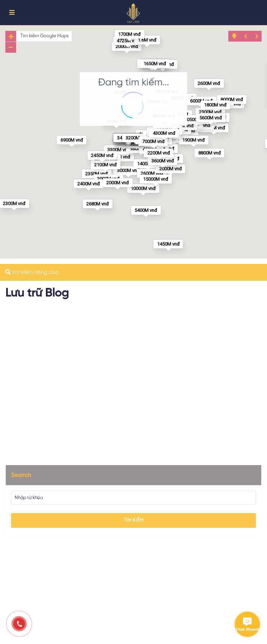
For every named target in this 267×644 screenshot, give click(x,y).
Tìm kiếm (134, 520)
